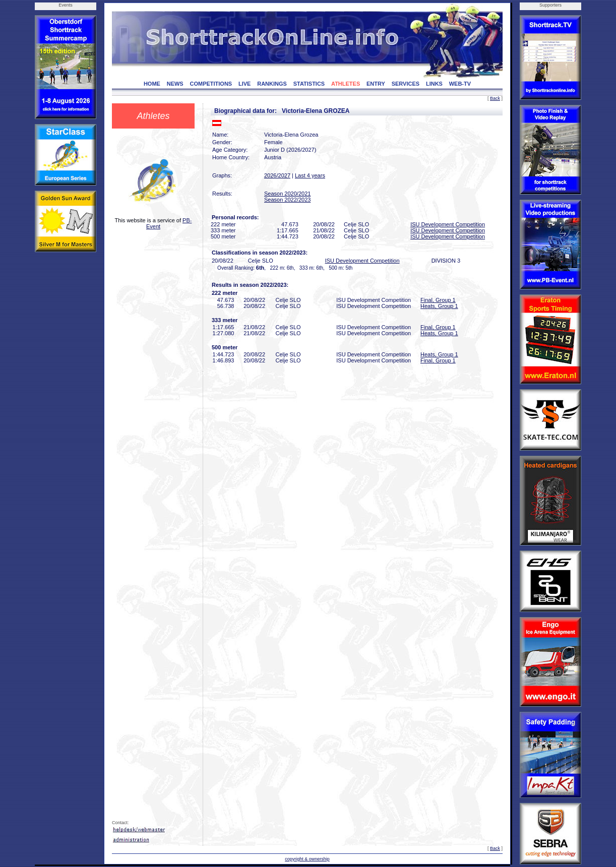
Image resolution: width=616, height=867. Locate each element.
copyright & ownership (307, 859)
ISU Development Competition (448, 224)
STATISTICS (309, 84)
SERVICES (406, 84)
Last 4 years (310, 175)
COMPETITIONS (211, 84)
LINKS (434, 84)
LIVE (244, 84)
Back (495, 98)
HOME (152, 84)
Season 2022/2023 (287, 200)
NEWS (175, 84)
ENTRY (376, 84)
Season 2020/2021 (287, 194)
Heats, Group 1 (439, 306)
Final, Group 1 (438, 300)
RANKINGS (272, 84)
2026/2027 (277, 175)
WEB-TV (460, 84)
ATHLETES (346, 84)
